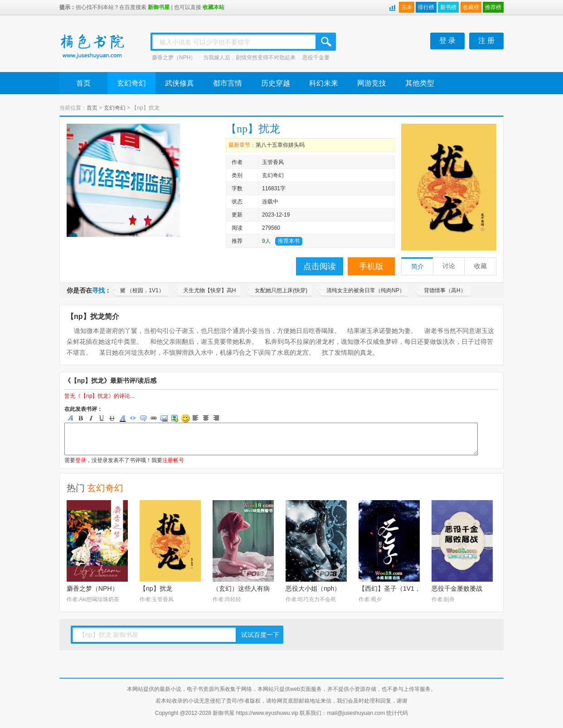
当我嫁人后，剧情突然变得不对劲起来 (249, 58)
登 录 (447, 41)
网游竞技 (372, 83)
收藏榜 (471, 7)
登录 (81, 460)
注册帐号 (173, 460)
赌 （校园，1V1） (142, 290)
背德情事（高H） (445, 290)
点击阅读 (320, 266)
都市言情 (228, 83)
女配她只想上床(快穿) (281, 290)
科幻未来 (324, 83)
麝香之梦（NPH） (174, 58)
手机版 (371, 266)
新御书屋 (159, 7)
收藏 (480, 266)
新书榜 (448, 7)
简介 (417, 267)
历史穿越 (276, 83)
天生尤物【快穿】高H (210, 290)
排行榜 (426, 7)
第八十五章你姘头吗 (280, 145)
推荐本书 (289, 241)
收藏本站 (214, 7)
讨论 (449, 266)
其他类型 (420, 83)
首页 (83, 83)
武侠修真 (180, 83)
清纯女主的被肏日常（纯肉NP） (366, 290)
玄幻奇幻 (131, 83)
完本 (407, 7)
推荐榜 (493, 7)
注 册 (486, 41)
